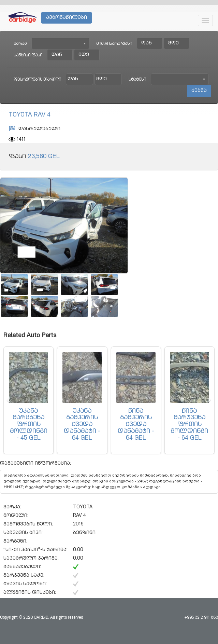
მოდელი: (16, 516)
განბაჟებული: (22, 567)
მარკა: (12, 507)
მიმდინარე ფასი (114, 44)
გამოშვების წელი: (28, 524)
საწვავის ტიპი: (23, 533)
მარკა (20, 44)
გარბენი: (15, 542)
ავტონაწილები (67, 18)
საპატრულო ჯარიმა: (31, 559)
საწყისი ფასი (28, 55)
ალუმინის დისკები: (30, 593)
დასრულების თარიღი (37, 80)
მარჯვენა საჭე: (24, 576)
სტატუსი (137, 80)
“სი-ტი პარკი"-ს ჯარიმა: (35, 550)
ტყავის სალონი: (25, 584)
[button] (9, 400)
